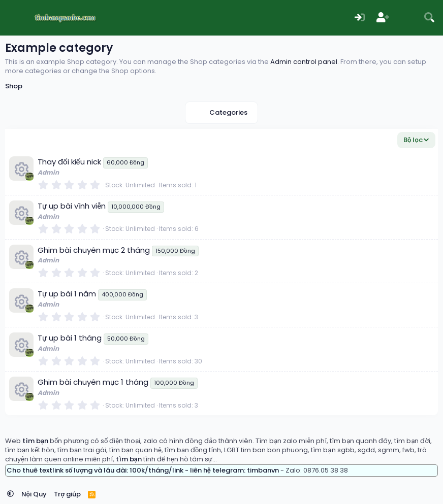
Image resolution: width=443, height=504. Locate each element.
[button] (10, 494)
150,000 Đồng (175, 251)
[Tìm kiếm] (429, 18)
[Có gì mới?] (406, 18)
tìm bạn (35, 441)
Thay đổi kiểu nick (69, 162)
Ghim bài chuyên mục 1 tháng (93, 382)
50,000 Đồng (126, 339)
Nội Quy (34, 494)
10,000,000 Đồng (136, 207)
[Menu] (14, 18)
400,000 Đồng (122, 294)
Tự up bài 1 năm (67, 294)
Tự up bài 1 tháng (70, 338)
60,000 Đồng (125, 162)
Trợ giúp (67, 494)
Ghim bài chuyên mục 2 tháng (94, 250)
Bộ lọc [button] (413, 140)
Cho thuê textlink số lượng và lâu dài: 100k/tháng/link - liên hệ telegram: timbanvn (143, 470)
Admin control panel (304, 62)
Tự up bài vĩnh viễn (72, 206)
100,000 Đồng (174, 383)
